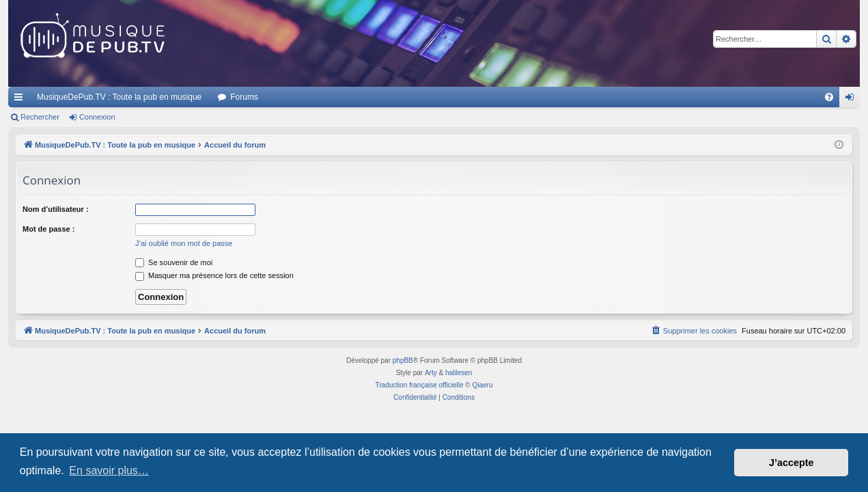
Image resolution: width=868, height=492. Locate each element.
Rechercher (40, 117)
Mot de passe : (48, 229)
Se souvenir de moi (174, 262)
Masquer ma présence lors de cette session (214, 275)
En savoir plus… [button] (109, 470)
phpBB (403, 360)
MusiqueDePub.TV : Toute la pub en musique (119, 97)
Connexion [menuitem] (853, 100)
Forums (244, 97)
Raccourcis (21, 100)
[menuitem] (829, 97)
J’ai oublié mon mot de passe (184, 243)
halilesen (459, 373)
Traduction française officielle (420, 385)
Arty (431, 373)
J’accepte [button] (792, 463)
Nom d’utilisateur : (56, 209)
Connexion (97, 117)
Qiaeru (482, 385)
